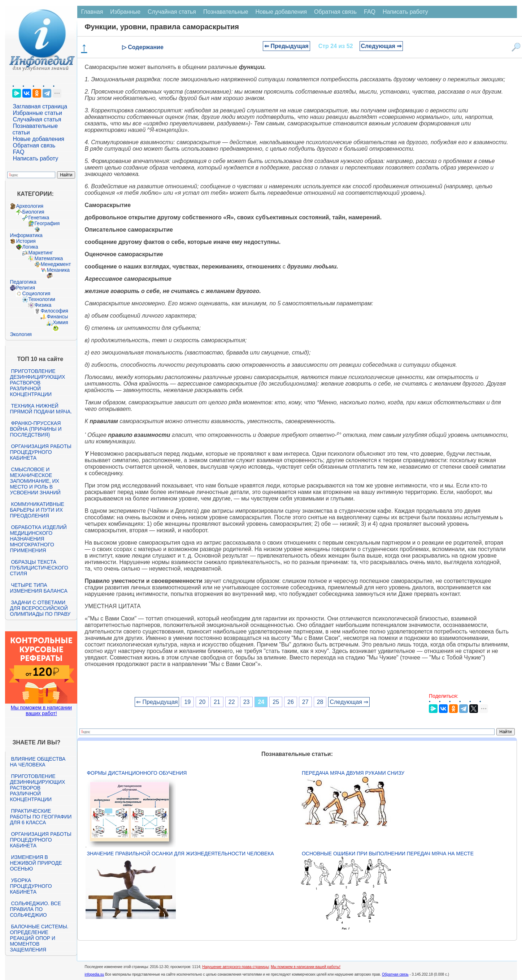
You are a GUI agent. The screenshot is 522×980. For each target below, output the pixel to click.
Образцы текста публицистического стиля (39, 568)
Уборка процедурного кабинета (31, 886)
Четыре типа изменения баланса (38, 588)
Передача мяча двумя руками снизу (353, 773)
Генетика (39, 218)
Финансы (57, 317)
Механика (58, 270)
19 (187, 702)
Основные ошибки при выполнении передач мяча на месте (388, 854)
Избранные (125, 12)
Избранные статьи (37, 113)
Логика (30, 247)
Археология (30, 206)
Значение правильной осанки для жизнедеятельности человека (180, 854)
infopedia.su (94, 974)
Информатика (26, 235)
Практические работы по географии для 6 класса (41, 817)
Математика (49, 258)
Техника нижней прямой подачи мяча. (41, 409)
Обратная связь (34, 145)
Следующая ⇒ (381, 46)
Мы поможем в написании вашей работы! (306, 967)
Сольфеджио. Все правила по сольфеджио (35, 909)
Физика (43, 305)
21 (217, 702)
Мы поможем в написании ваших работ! (41, 710)
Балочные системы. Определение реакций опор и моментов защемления (39, 938)
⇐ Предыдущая (286, 46)
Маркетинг (40, 253)
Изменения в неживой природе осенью (36, 863)
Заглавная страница (40, 106)
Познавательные (226, 12)
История (26, 241)
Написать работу (35, 158)
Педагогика (23, 282)
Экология (21, 334)
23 (247, 702)
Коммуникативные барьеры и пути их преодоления (37, 510)
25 (276, 702)
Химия (60, 322)
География (47, 223)
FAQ (18, 152)
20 (202, 702)
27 (305, 702)
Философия (54, 311)
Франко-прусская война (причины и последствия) (36, 429)
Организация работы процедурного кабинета (40, 452)
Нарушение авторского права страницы (235, 967)
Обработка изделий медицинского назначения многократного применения (38, 539)
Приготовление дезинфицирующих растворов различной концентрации (37, 383)
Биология (33, 212)
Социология (36, 293)
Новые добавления (38, 139)
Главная (92, 12)
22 (232, 702)
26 (291, 702)
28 (320, 702)
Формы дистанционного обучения (137, 773)
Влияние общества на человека (38, 762)
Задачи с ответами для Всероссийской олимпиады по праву (40, 608)
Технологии (42, 299)
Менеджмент (56, 264)
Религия (25, 288)
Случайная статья (37, 119)
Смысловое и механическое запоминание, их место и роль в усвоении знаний (35, 481)
